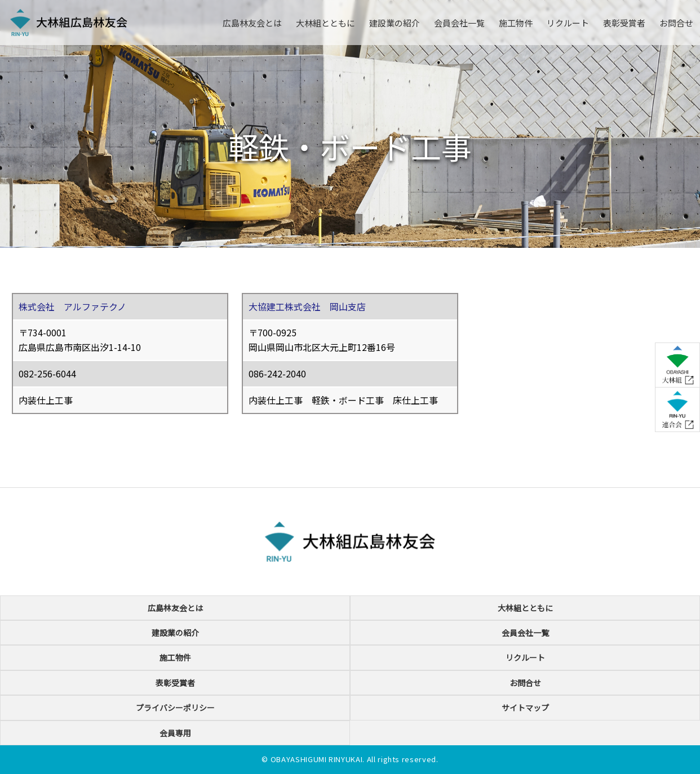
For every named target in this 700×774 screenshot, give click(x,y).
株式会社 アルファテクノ (72, 306)
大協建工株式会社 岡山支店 (307, 306)
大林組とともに (325, 23)
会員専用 (175, 733)
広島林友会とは (252, 23)
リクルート (568, 23)
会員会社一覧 (459, 23)
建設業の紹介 (395, 23)
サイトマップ (525, 708)
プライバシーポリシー (175, 708)
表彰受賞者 (624, 23)
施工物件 (516, 23)
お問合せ (676, 23)
